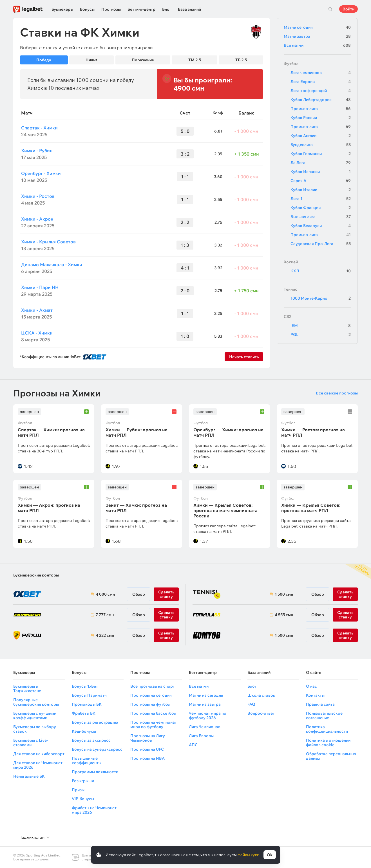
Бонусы (87, 9)
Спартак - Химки (39, 128)
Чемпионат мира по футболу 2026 (208, 716)
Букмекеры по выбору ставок (35, 729)
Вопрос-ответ (261, 713)
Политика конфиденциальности (327, 729)
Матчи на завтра (205, 704)
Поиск (330, 9)
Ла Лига (321, 163)
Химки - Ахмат (37, 310)
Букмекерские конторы (36, 575)
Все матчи (317, 45)
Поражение (143, 60)
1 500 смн (284, 594)
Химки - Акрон (37, 219)
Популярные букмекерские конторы (36, 702)
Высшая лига (321, 217)
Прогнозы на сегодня (151, 695)
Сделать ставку (166, 635)
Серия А (321, 181)
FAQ (251, 704)
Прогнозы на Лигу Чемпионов (148, 738)
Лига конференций (321, 91)
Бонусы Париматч (89, 695)
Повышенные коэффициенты (87, 761)
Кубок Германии (321, 154)
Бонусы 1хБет (85, 686)
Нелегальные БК (29, 776)
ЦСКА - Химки (37, 333)
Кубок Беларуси (321, 226)
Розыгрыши (83, 781)
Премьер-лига (321, 109)
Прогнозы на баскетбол (153, 713)
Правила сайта (320, 704)
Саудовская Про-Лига (321, 244)
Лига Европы (321, 82)
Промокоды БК (87, 704)
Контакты (315, 695)
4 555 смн (284, 615)
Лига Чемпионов (205, 727)
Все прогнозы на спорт (153, 686)
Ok (270, 855)
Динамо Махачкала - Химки (52, 264)
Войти (348, 9)
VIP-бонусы (83, 799)
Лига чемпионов (321, 73)
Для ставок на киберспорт (39, 754)
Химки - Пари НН (40, 287)
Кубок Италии (321, 190)
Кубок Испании (321, 172)
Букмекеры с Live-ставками (31, 743)
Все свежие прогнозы (337, 393)
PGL (321, 335)
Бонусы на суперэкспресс (97, 749)
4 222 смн (105, 635)
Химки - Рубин (37, 151)
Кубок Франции (321, 208)
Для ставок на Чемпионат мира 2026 (38, 765)
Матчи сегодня (317, 27)
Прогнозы (111, 9)
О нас (311, 686)
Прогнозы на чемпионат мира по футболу (154, 725)
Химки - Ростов (38, 196)
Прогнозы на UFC (147, 749)
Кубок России (321, 118)
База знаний (189, 9)
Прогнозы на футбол (150, 704)
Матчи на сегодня (206, 695)
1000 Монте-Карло (321, 298)
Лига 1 (321, 199)
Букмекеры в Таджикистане (27, 688)
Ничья (91, 60)
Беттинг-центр (141, 9)
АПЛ (193, 745)
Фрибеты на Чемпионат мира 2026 (94, 810)
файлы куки (248, 855)
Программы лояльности (95, 772)
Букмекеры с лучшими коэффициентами (35, 716)
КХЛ (321, 271)
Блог (167, 9)
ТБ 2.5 (241, 60)
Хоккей (291, 262)
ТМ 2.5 (195, 60)
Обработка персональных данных (331, 756)
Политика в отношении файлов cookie (328, 743)
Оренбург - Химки (41, 173)
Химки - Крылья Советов (48, 242)
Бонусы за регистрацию (95, 722)
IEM (321, 326)
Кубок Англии (321, 136)
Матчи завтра (317, 36)
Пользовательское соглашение (324, 716)
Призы (78, 790)
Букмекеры (62, 9)
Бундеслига (321, 145)
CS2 (288, 317)
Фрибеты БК (84, 713)
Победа (44, 60)
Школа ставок (261, 695)
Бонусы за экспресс (91, 740)
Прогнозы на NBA (147, 758)
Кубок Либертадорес (321, 100)
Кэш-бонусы (84, 731)
